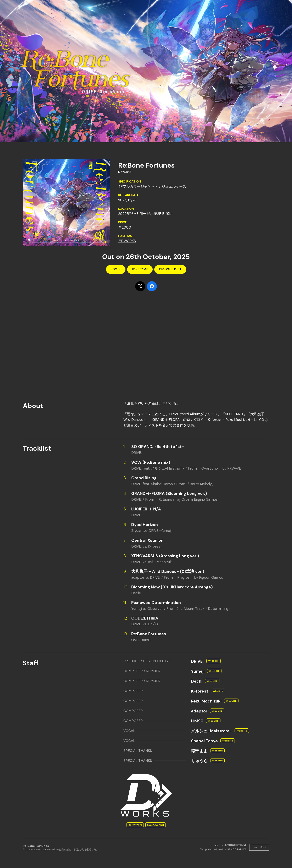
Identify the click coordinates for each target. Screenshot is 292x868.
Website (214, 661)
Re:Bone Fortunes (36, 846)
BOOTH (116, 269)
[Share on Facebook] (152, 286)
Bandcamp (140, 269)
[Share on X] (140, 286)
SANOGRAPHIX (237, 849)
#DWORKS (127, 241)
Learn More (259, 847)
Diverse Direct (170, 269)
